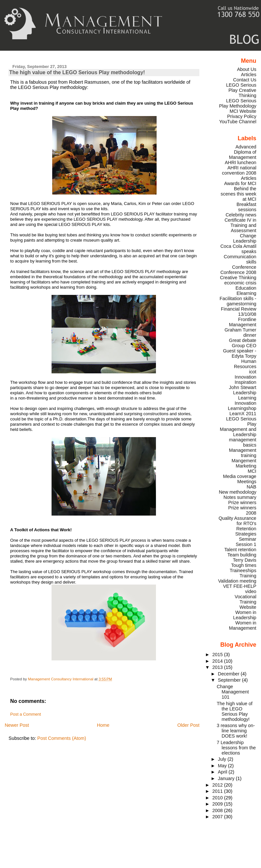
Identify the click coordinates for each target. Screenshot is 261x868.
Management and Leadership (238, 432)
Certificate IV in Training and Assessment (240, 225)
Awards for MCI (240, 183)
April (223, 772)
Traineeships (243, 570)
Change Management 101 (233, 692)
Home (103, 725)
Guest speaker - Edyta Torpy (239, 353)
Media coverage (239, 476)
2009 (218, 804)
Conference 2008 (238, 272)
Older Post (188, 725)
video (251, 591)
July (223, 759)
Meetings (247, 482)
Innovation (245, 377)
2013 (218, 667)
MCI (252, 471)
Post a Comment (25, 714)
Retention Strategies (246, 531)
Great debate (243, 340)
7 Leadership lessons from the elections (236, 748)
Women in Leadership (245, 615)
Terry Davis (245, 560)
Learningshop (242, 408)
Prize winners (242, 502)
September (230, 680)
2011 (218, 791)
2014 (218, 661)
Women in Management (243, 625)
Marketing (246, 466)
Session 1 (246, 544)
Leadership (245, 393)
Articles (249, 75)
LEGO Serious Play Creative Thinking (241, 90)
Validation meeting (237, 581)
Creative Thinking (238, 278)
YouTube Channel (238, 122)
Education (246, 288)
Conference (244, 267)
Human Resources (245, 364)
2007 (218, 817)
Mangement (244, 461)
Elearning (246, 293)
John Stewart (243, 387)
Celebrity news (241, 215)
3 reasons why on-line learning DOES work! (236, 731)
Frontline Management (243, 322)
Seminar (247, 539)
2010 (218, 798)
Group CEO (244, 346)
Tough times (244, 565)
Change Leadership (245, 238)
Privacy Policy (242, 116)
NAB (252, 487)
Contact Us (245, 80)
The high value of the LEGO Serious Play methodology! (235, 711)
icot (253, 372)
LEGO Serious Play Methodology (238, 103)
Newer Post (17, 725)
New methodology (238, 492)
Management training (243, 453)
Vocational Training (245, 599)
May (223, 766)
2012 (218, 785)
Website (248, 607)
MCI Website (243, 111)
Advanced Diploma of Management (243, 152)
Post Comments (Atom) (62, 738)
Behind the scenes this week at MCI (238, 194)
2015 (218, 655)
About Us (247, 69)
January (227, 778)
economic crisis (240, 283)
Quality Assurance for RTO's (238, 521)
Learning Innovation (245, 400)
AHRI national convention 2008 (239, 170)
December (229, 674)
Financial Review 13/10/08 (239, 312)
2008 (218, 810)
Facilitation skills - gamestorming (238, 301)
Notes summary (240, 497)
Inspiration (245, 382)
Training (248, 576)
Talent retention (240, 550)
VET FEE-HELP (240, 586)
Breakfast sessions (246, 207)
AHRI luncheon (241, 162)
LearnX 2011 (243, 414)
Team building (242, 555)
